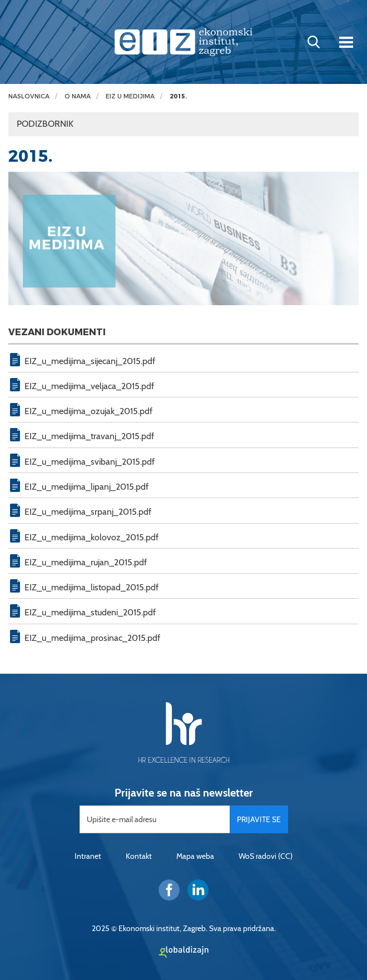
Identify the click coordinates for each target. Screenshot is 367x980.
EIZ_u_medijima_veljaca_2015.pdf (89, 386)
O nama (78, 96)
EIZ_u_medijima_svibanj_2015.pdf (90, 462)
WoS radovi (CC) (266, 856)
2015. (178, 96)
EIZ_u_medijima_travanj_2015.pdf (89, 436)
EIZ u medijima (130, 96)
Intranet (88, 856)
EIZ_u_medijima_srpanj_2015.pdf (88, 512)
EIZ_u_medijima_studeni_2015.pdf (90, 612)
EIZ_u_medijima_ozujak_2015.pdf (88, 411)
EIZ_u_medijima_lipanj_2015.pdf (86, 487)
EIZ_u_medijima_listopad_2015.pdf (91, 587)
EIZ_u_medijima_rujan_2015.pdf (86, 562)
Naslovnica (29, 96)
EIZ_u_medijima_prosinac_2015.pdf (92, 638)
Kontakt (139, 856)
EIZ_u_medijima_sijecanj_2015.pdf (90, 361)
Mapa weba (195, 856)
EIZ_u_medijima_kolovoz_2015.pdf (91, 537)
